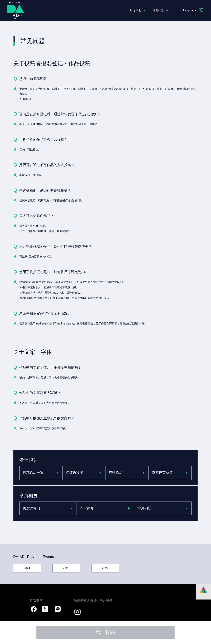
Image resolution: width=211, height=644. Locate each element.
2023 (66, 568)
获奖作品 (116, 473)
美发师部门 (31, 508)
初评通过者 (74, 473)
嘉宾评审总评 (162, 473)
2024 (27, 568)
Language (190, 10)
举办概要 (136, 10)
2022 (105, 568)
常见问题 (144, 508)
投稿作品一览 (33, 473)
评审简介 (87, 508)
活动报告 (158, 10)
